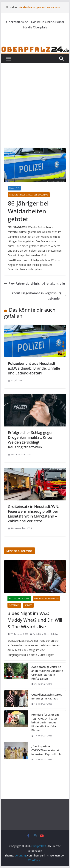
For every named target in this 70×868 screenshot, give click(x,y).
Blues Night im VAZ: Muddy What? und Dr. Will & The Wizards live (35, 620)
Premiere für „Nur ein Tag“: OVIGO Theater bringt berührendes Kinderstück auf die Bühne (45, 722)
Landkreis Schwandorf (46, 599)
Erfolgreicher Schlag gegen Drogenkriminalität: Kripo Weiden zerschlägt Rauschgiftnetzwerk (31, 440)
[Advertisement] (35, 111)
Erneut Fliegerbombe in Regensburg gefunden (38, 296)
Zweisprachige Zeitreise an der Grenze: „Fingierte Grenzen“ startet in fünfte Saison (47, 673)
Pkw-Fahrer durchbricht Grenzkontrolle (34, 284)
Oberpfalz (14, 605)
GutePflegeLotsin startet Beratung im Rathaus (46, 696)
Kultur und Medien (19, 599)
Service (28, 605)
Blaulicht (14, 188)
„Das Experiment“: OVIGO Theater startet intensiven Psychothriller (47, 750)
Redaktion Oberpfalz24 (45, 634)
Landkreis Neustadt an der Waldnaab (29, 195)
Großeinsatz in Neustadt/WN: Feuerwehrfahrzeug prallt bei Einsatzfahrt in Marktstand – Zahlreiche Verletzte (34, 514)
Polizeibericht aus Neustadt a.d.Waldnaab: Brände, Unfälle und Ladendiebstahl (34, 368)
